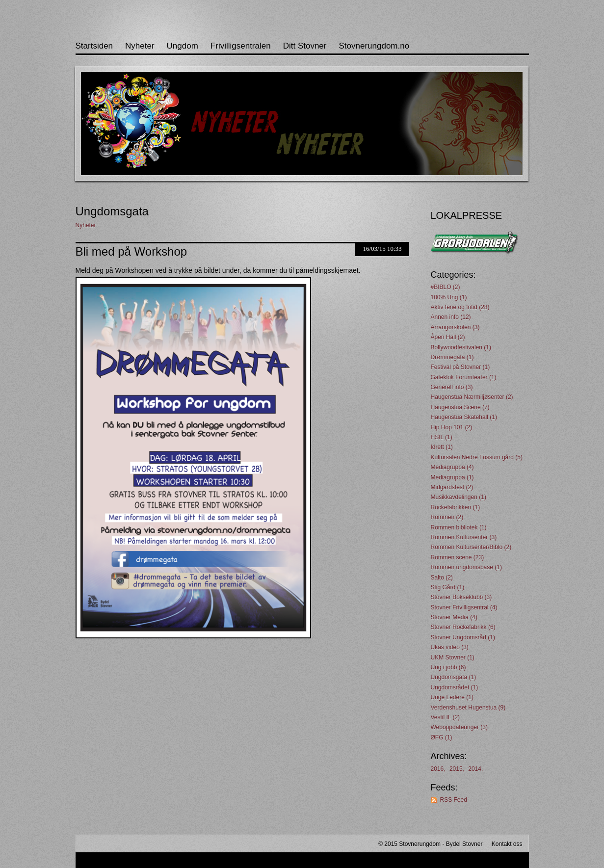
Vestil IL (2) (446, 717)
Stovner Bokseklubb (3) (461, 597)
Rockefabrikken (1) (456, 507)
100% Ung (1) (449, 297)
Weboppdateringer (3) (460, 727)
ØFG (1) (442, 737)
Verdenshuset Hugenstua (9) (468, 708)
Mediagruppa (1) (452, 477)
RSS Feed (454, 800)
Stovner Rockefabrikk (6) (463, 627)
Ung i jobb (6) (448, 667)
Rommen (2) (447, 517)
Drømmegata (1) (452, 357)
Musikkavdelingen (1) (459, 497)
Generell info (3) (452, 387)
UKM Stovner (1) (453, 658)
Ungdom (183, 46)
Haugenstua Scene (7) (460, 407)
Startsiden (94, 46)
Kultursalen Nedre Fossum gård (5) (477, 457)
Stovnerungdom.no (374, 46)
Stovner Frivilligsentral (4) (464, 607)
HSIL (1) (442, 437)
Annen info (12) (451, 317)
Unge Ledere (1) (452, 697)
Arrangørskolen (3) (455, 327)
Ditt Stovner (305, 46)
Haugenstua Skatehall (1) (464, 417)
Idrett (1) (442, 447)
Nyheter (140, 46)
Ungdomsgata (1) (454, 677)
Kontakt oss (507, 844)
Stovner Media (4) (454, 617)
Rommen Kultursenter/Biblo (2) (471, 547)
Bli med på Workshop (131, 251)
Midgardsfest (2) (452, 487)
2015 (456, 769)
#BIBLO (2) (446, 287)
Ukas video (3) (450, 647)
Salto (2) (442, 578)
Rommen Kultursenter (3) (464, 537)
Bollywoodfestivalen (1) (461, 347)
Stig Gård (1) (448, 587)
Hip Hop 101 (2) (452, 427)
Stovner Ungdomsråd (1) (463, 637)
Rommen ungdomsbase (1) (466, 567)
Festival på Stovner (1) (460, 367)
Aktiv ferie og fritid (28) (460, 307)
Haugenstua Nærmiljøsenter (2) (472, 397)
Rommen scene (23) (458, 557)
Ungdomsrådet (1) (455, 687)
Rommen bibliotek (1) (459, 527)
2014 (475, 769)
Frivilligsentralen (241, 46)
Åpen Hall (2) (448, 337)
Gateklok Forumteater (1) (464, 377)
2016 (437, 769)
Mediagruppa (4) (452, 467)
